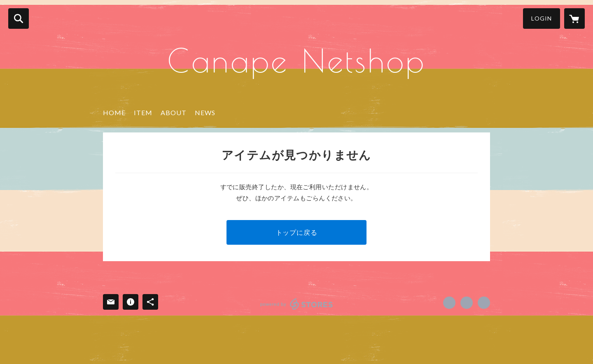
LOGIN (542, 18)
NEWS (205, 112)
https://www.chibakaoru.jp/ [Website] (484, 303)
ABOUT (174, 112)
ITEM (143, 112)
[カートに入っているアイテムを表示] (574, 19)
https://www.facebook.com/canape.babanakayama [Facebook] (449, 303)
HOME (114, 112)
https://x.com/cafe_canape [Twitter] (467, 303)
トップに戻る (297, 232)
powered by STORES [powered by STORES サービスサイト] (297, 304)
